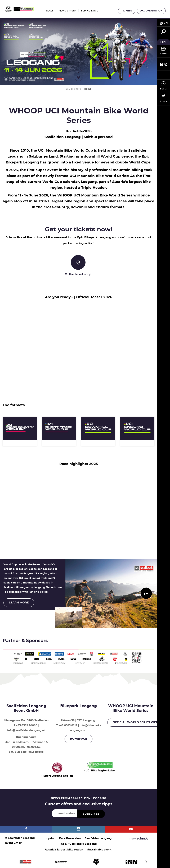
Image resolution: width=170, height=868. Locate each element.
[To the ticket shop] (78, 262)
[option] (79, 862)
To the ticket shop (78, 274)
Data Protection (70, 838)
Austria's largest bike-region (64, 850)
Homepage (79, 739)
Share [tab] (164, 98)
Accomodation (151, 11)
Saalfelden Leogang (98, 838)
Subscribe (91, 814)
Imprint (50, 838)
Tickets (127, 11)
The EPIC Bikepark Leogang (78, 844)
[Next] (146, 862)
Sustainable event (99, 850)
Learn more (19, 603)
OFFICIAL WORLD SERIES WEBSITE (138, 722)
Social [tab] (164, 86)
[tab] (164, 23)
